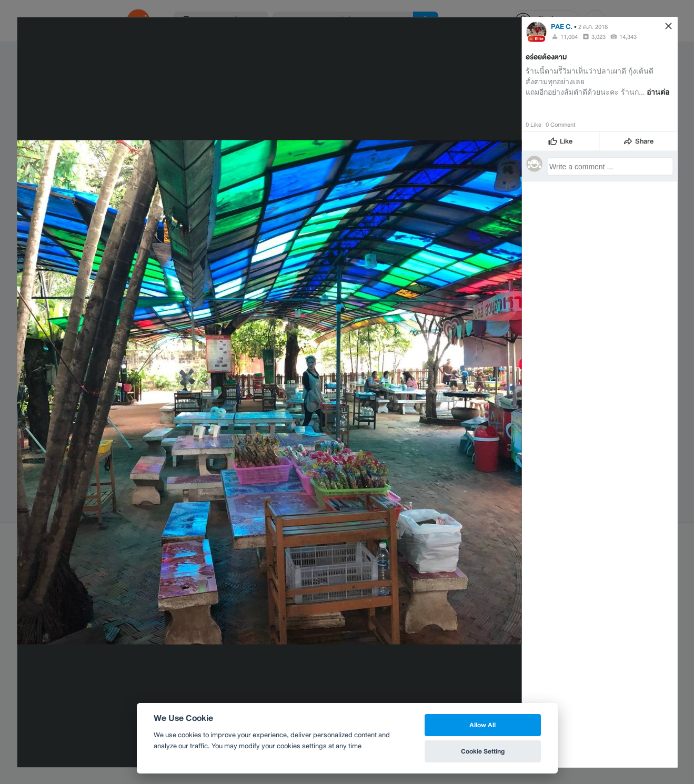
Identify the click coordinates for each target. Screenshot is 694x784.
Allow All (482, 725)
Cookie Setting (483, 751)
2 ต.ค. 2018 (593, 26)
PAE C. (562, 26)
